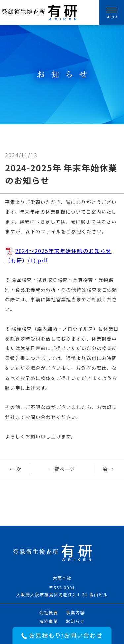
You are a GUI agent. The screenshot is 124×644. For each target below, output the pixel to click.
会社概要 (48, 612)
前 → (108, 469)
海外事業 (48, 621)
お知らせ (76, 621)
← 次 (16, 469)
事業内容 (76, 612)
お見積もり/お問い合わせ (62, 635)
